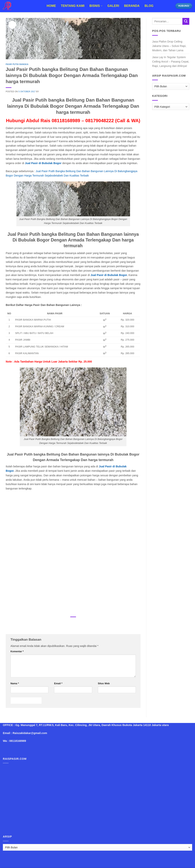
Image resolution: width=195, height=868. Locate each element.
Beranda (132, 6)
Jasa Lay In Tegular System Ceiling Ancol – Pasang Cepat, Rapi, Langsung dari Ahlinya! (171, 62)
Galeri (113, 6)
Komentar (17, 651)
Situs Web (104, 683)
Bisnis (96, 6)
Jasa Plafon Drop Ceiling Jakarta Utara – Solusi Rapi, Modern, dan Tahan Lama (169, 46)
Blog (149, 6)
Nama (15, 683)
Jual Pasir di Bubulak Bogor (43, 163)
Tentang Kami (73, 6)
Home (51, 6)
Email (58, 683)
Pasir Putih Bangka (17, 64)
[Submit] (186, 21)
